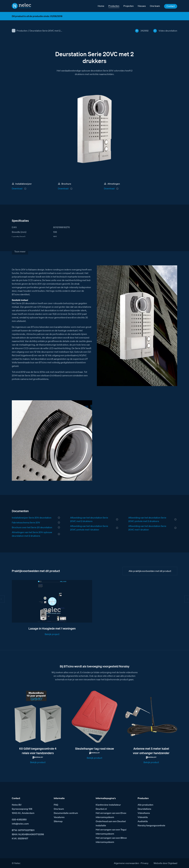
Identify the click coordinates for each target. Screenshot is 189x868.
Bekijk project (52, 634)
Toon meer (20, 251)
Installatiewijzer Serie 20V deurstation (32, 518)
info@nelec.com (20, 824)
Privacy (145, 863)
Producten (22, 31)
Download (17, 188)
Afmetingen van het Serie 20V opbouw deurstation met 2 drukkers (32, 534)
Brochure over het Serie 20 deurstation (32, 527)
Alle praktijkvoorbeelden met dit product (150, 571)
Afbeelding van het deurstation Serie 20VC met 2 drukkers (89, 519)
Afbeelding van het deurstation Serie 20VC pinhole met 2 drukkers (147, 519)
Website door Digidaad (165, 863)
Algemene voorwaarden (126, 863)
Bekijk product (38, 762)
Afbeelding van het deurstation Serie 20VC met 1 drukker (147, 528)
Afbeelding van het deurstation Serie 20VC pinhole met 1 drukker (89, 528)
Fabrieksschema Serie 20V (26, 522)
